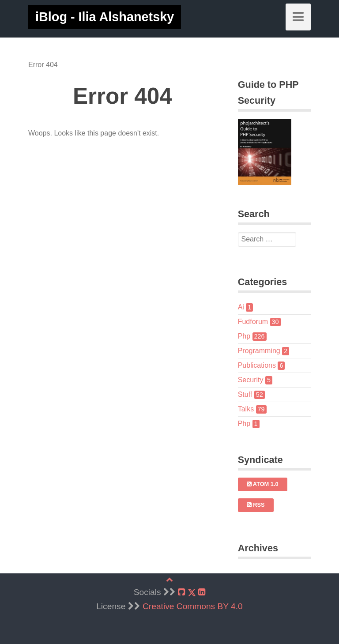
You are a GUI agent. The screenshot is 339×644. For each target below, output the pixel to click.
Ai (246, 307)
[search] (267, 240)
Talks (252, 409)
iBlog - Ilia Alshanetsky (105, 17)
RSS (256, 505)
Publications (262, 365)
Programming (264, 351)
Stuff (251, 394)
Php (252, 336)
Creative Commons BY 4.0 (193, 606)
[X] (192, 593)
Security (255, 380)
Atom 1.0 (263, 484)
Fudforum (259, 322)
